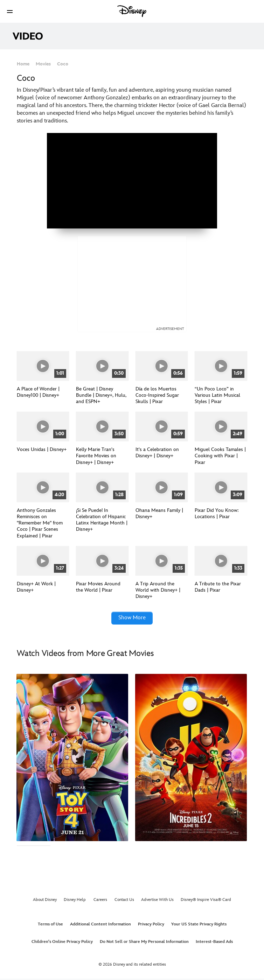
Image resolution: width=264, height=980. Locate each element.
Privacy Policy (151, 926)
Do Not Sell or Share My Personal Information (144, 943)
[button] (10, 11)
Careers (100, 901)
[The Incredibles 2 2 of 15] (191, 759)
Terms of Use (50, 926)
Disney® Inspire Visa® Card (206, 901)
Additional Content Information (100, 926)
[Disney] (132, 11)
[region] (132, 181)
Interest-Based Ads (214, 943)
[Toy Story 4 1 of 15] (72, 759)
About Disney (45, 901)
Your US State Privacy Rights (199, 926)
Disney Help (75, 901)
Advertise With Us (157, 901)
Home (23, 64)
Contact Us (124, 901)
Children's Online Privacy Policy (62, 943)
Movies (43, 64)
